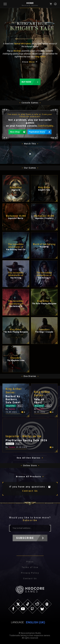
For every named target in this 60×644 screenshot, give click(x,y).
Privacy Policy (30, 573)
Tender (12, 409)
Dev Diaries (30, 376)
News (20, 406)
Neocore (10, 444)
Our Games (30, 168)
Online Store (30, 465)
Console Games (30, 103)
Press (30, 562)
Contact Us (30, 491)
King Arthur (11, 406)
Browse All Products (29, 477)
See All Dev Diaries (29, 458)
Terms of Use (30, 567)
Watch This (30, 144)
